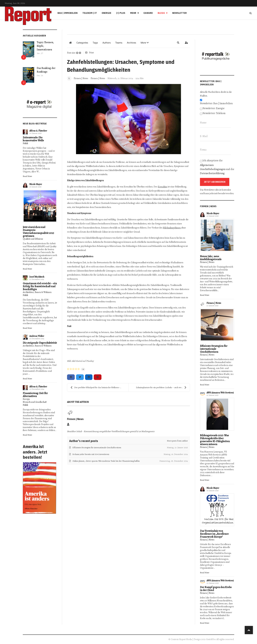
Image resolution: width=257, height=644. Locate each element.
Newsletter (179, 13)
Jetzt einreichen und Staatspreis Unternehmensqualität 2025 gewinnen (38, 232)
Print (91, 53)
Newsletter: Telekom (214, 113)
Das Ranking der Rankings (46, 70)
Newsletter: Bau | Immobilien (216, 103)
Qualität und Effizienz (33, 239)
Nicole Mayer (36, 184)
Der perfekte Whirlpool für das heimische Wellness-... (96, 387)
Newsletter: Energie (214, 108)
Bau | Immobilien (68, 13)
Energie (107, 13)
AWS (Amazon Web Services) (220, 393)
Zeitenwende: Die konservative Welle (33, 139)
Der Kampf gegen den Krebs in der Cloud (216, 589)
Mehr (133, 13)
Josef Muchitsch (37, 277)
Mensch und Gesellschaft (35, 402)
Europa (26, 399)
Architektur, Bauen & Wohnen (37, 292)
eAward (148, 13)
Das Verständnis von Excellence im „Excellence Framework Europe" (214, 534)
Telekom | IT (90, 13)
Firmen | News (81, 78)
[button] (145, 43)
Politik (25, 143)
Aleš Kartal (77, 361)
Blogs (161, 13)
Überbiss (126, 267)
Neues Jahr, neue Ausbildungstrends (211, 258)
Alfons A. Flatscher (38, 131)
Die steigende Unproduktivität (40, 343)
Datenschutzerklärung (212, 173)
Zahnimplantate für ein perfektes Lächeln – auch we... (161, 387)
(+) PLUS (121, 13)
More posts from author (177, 441)
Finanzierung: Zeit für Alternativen (35, 395)
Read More (27, 176)
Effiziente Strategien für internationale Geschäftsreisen (214, 349)
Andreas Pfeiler (37, 336)
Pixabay (90, 361)
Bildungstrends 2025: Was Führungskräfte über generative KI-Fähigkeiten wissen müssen (215, 440)
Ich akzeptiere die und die (217, 167)
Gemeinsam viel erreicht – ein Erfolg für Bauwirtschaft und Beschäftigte (40, 286)
